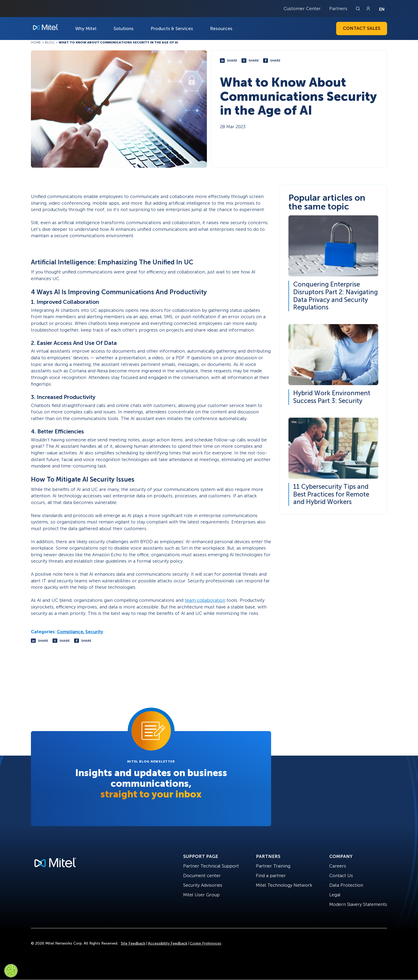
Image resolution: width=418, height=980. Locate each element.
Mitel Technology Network (284, 885)
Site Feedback (133, 943)
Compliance (70, 632)
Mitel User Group (201, 895)
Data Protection (346, 885)
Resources (221, 29)
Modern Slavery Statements (358, 904)
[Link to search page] (359, 9)
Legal (335, 895)
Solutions (124, 29)
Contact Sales (362, 28)
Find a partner (271, 876)
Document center (202, 876)
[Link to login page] (368, 9)
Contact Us (341, 876)
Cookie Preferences (206, 943)
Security (94, 632)
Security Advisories (203, 885)
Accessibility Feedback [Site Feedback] (168, 943)
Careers (338, 866)
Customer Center (302, 9)
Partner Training (273, 866)
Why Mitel (86, 29)
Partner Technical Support (211, 866)
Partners (338, 9)
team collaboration (205, 600)
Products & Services (172, 29)
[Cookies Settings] (11, 971)
